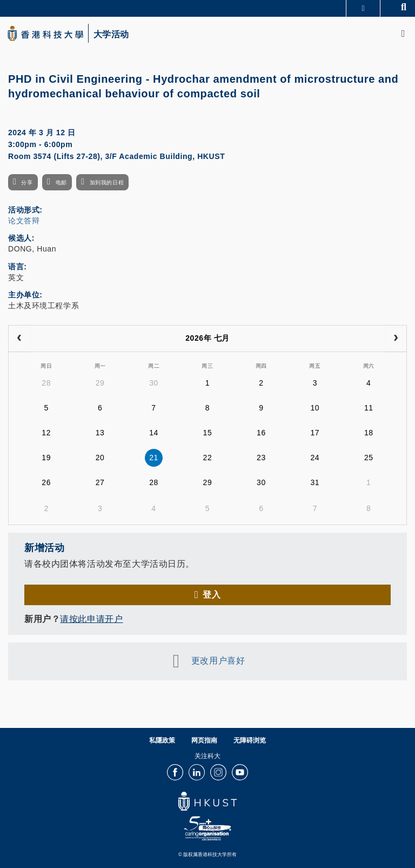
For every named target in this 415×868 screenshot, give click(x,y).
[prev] (19, 339)
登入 (212, 595)
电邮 (61, 183)
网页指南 (204, 740)
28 (46, 383)
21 (154, 458)
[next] (396, 339)
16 (261, 433)
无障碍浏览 (250, 740)
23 (261, 458)
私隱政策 (162, 740)
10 (315, 408)
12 (46, 433)
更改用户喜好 (218, 661)
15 (208, 433)
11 (369, 408)
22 (208, 458)
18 (369, 433)
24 (315, 458)
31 (315, 482)
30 (154, 383)
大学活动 (111, 35)
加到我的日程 (107, 183)
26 (46, 482)
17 (315, 433)
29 (100, 383)
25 (369, 458)
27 (100, 482)
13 (100, 433)
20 (100, 458)
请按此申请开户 (91, 619)
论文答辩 (24, 221)
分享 (27, 183)
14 (154, 433)
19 (46, 458)
